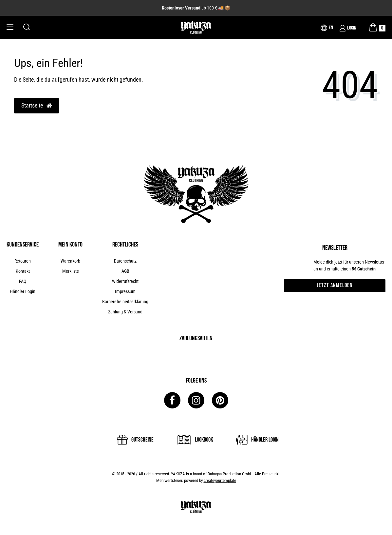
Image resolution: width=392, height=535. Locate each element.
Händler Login (23, 291)
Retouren (23, 261)
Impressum (125, 291)
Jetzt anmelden (335, 285)
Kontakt (23, 271)
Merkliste (71, 271)
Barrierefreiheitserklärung (125, 302)
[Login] (348, 28)
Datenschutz (125, 261)
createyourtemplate (220, 480)
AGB (125, 271)
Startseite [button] (37, 106)
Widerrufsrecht (125, 281)
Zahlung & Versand (125, 312)
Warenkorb (70, 261)
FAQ (23, 281)
